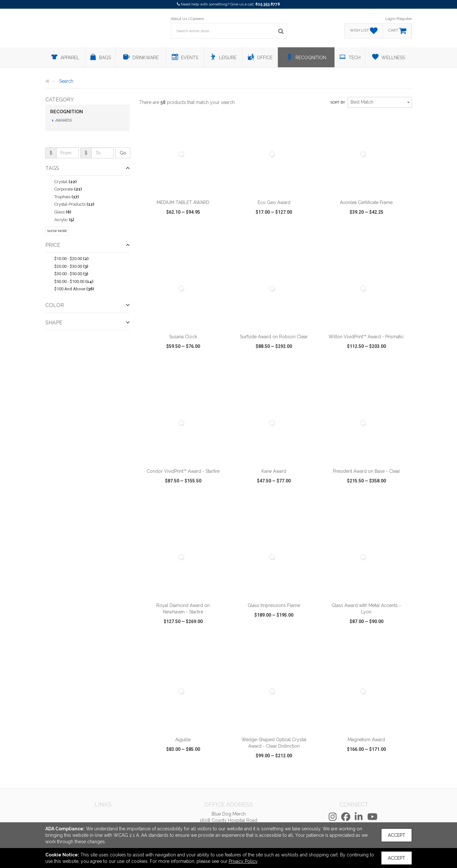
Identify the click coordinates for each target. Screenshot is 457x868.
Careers (197, 19)
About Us (179, 19)
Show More (57, 231)
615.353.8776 (268, 4)
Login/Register (399, 19)
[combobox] (380, 102)
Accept (397, 835)
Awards (63, 120)
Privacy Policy (243, 861)
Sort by (338, 103)
